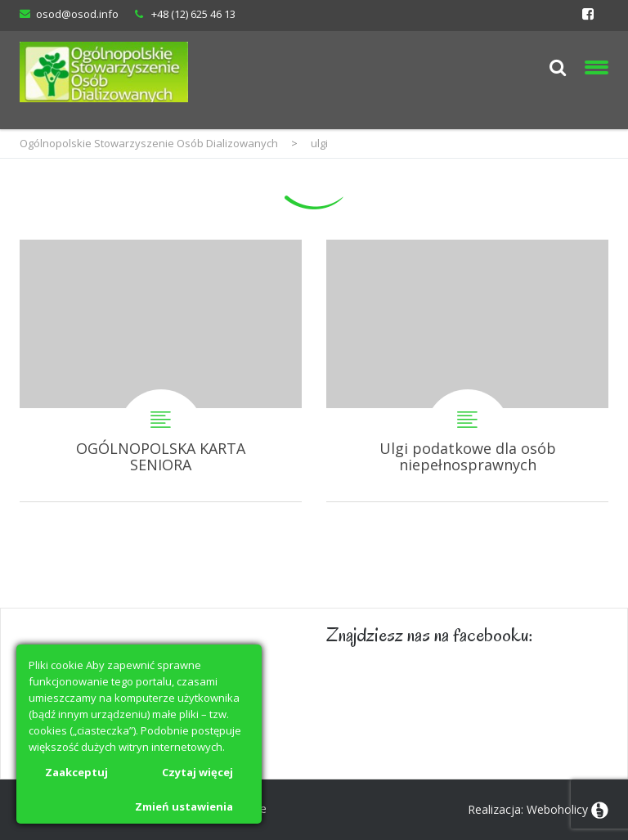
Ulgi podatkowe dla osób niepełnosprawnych (467, 371)
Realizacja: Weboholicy (528, 809)
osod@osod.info (77, 14)
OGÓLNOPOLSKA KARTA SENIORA (161, 371)
